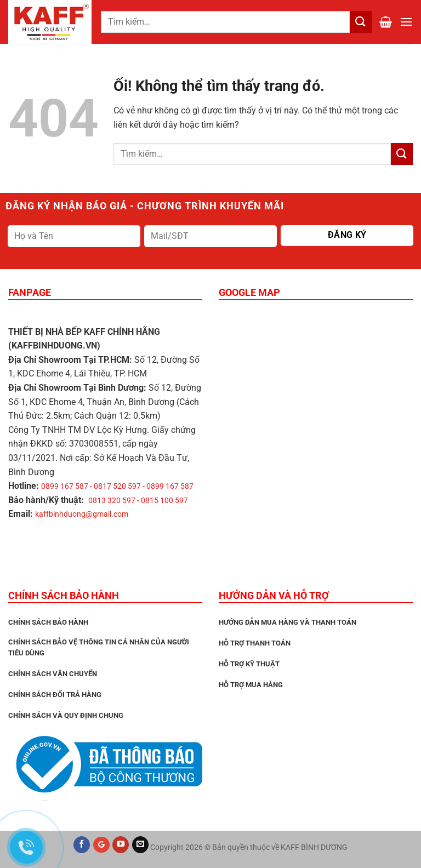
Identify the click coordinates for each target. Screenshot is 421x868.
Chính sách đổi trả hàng (55, 695)
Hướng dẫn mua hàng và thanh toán (288, 622)
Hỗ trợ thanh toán (255, 643)
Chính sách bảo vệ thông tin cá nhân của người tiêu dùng (99, 647)
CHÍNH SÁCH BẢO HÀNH (48, 622)
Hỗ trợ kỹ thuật (249, 664)
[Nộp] (402, 154)
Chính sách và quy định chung (66, 715)
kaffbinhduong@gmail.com (82, 514)
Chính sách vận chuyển (53, 674)
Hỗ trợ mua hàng (251, 685)
